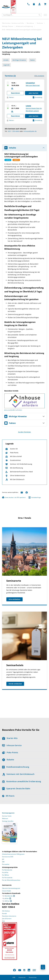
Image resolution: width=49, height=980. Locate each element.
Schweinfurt (30, 83)
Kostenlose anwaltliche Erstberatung (22, 781)
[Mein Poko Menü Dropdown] (39, 4)
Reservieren (15, 93)
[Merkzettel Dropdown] (34, 4)
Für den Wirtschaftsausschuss (11, 880)
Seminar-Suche (7, 816)
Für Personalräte (7, 878)
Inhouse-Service (12, 745)
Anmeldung (37, 97)
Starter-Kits (10, 738)
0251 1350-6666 (14, 131)
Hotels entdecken (15, 684)
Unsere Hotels (7, 891)
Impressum (22, 977)
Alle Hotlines (6, 911)
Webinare (5, 819)
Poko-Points (10, 752)
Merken (10, 97)
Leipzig (28, 106)
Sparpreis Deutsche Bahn (16, 788)
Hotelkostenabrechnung (16, 767)
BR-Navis (8, 796)
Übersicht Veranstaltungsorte (11, 888)
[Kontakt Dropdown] (28, 4)
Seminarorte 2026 (8, 857)
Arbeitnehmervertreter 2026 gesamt (13, 854)
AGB (14, 977)
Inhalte (6, 60)
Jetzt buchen (34, 93)
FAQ (3, 921)
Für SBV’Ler (6, 875)
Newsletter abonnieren (9, 916)
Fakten (32, 60)
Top (43, 967)
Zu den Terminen (25, 432)
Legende (6, 65)
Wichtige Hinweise (19, 60)
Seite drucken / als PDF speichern (14, 497)
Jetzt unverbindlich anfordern (13, 410)
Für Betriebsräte (7, 870)
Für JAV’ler (5, 872)
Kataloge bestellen (8, 821)
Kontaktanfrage (35, 497)
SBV (3, 862)
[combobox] (22, 15)
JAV (3, 859)
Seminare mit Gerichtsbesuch (18, 774)
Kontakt (4, 913)
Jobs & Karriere (7, 919)
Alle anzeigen (39, 76)
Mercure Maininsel (33, 85)
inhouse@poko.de (30, 131)
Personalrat (6, 864)
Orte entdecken (14, 599)
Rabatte (8, 760)
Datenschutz (33, 977)
